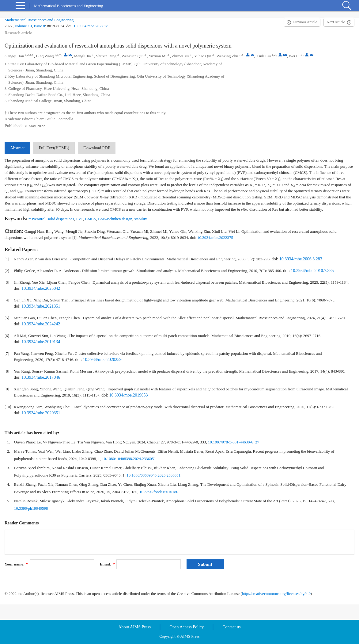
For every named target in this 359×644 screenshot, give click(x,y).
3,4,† (58, 55)
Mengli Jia (82, 56)
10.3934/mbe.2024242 (41, 324)
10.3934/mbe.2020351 (41, 413)
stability (141, 219)
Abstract (17, 148)
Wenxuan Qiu (133, 56)
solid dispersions (61, 219)
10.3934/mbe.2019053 (129, 395)
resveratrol (37, 219)
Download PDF (97, 148)
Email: (107, 564)
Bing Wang (45, 56)
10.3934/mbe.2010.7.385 (312, 271)
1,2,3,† (29, 55)
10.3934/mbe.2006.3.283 (301, 259)
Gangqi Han (14, 56)
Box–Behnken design (115, 219)
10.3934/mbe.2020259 (102, 360)
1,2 (241, 55)
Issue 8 (39, 26)
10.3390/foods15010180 (159, 492)
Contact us (232, 627)
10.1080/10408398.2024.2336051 (129, 459)
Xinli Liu (263, 56)
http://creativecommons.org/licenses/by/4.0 (276, 594)
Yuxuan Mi (157, 56)
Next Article (336, 22)
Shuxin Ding (106, 56)
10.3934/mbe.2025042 (41, 288)
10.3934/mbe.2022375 (91, 26)
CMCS (90, 219)
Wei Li (294, 56)
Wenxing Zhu (227, 56)
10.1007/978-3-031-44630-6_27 (234, 442)
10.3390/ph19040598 (31, 508)
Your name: (16, 564)
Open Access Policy (187, 627)
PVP (80, 219)
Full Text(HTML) (54, 148)
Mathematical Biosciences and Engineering (39, 20)
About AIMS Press (134, 627)
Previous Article (305, 22)
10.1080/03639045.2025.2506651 (153, 475)
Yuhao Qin (203, 56)
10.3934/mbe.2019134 (41, 342)
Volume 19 (23, 26)
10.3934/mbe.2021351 (41, 306)
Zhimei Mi (180, 56)
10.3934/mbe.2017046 (41, 377)
